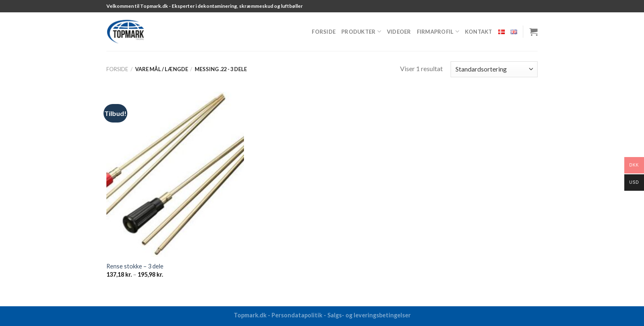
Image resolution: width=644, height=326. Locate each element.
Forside (324, 32)
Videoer (399, 32)
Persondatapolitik (297, 315)
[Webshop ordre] (494, 69)
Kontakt (479, 32)
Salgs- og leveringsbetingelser (369, 315)
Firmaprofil (438, 31)
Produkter (361, 31)
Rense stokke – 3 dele (135, 266)
